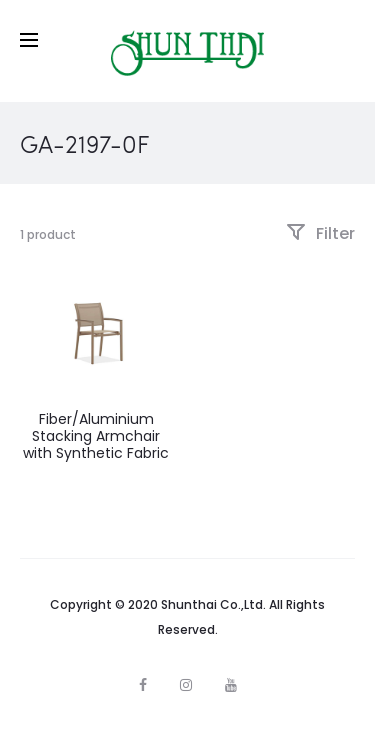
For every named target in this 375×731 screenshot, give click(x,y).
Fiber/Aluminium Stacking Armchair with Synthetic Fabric (96, 436)
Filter (320, 233)
